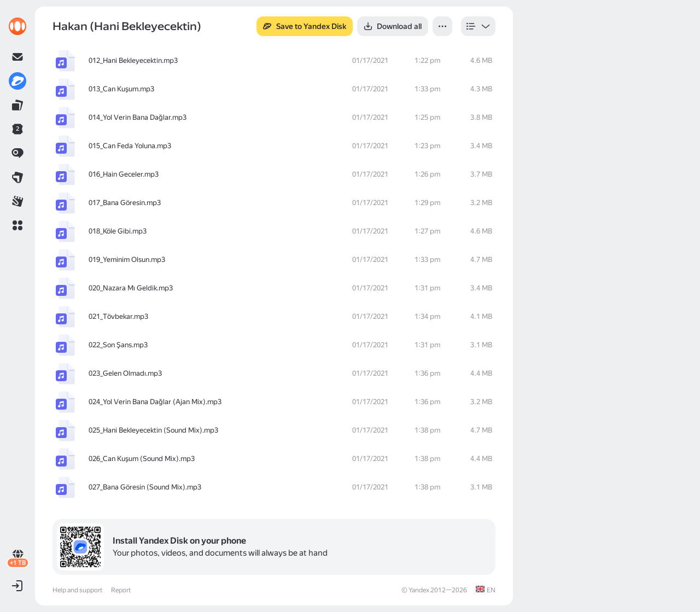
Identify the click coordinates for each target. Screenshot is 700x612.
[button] (17, 225)
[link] (17, 26)
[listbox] (478, 26)
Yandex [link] (419, 590)
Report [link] (121, 590)
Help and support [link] (77, 590)
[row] (274, 61)
